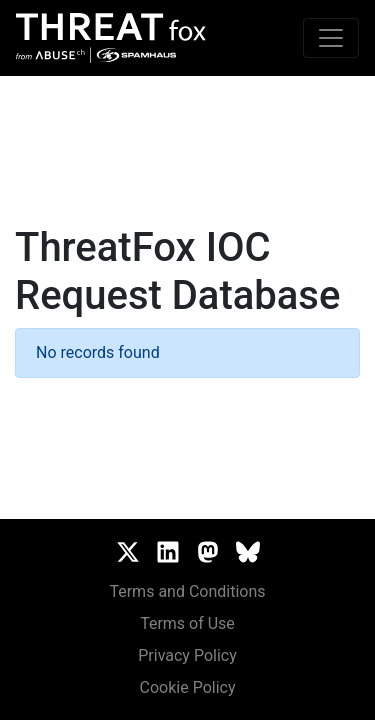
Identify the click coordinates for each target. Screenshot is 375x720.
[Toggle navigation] (331, 38)
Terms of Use (187, 623)
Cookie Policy (188, 687)
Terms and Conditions (187, 591)
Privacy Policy (187, 655)
